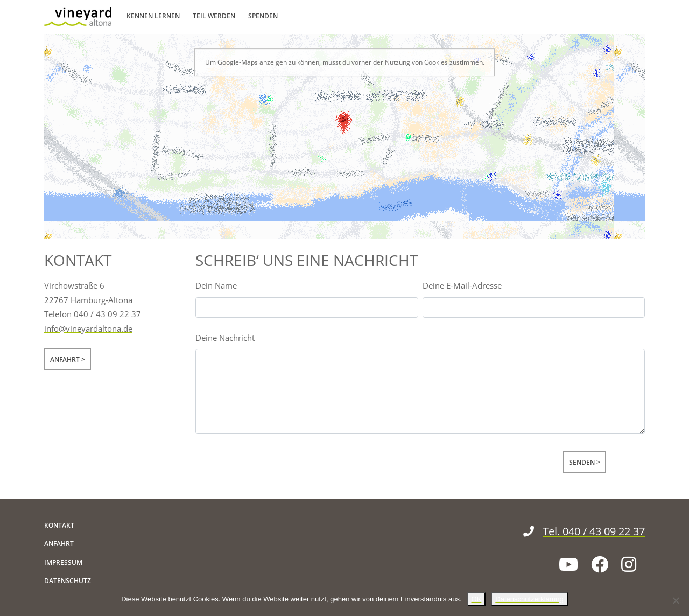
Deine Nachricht (225, 338)
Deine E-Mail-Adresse (462, 285)
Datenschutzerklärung (529, 599)
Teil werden (214, 16)
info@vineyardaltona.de (88, 328)
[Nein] (676, 600)
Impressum (63, 562)
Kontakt (59, 525)
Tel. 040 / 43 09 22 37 (584, 531)
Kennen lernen (153, 16)
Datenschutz (68, 581)
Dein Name (216, 285)
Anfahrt (65, 359)
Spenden (263, 16)
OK (477, 599)
